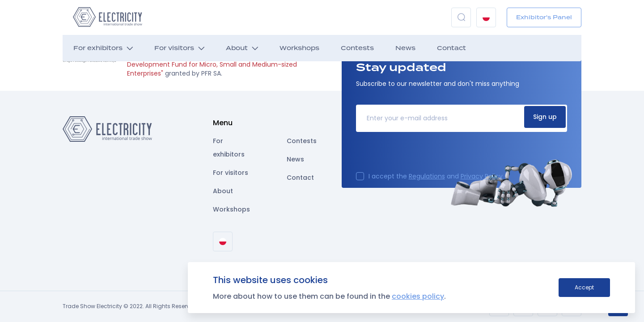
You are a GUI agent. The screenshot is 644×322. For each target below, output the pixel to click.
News (405, 48)
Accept (584, 287)
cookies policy (418, 296)
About (237, 48)
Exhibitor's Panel (544, 17)
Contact (451, 48)
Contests (357, 48)
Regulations (427, 176)
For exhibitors (98, 48)
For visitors (174, 48)
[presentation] (424, 155)
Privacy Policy (482, 176)
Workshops (299, 48)
